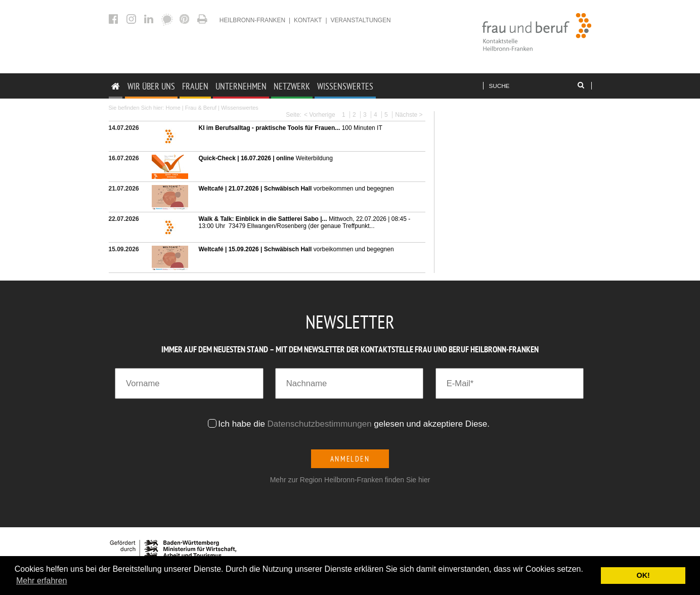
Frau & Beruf (201, 108)
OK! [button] (643, 575)
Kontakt (308, 20)
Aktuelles (204, 19)
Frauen (195, 86)
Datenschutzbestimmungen (320, 424)
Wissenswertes (345, 86)
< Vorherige (320, 115)
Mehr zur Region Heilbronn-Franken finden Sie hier (350, 480)
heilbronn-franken (252, 20)
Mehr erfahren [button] (42, 581)
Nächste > (409, 115)
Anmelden (350, 459)
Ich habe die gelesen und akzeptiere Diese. (355, 424)
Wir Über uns (151, 86)
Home (173, 108)
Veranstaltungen (360, 20)
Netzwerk (292, 86)
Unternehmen (241, 86)
